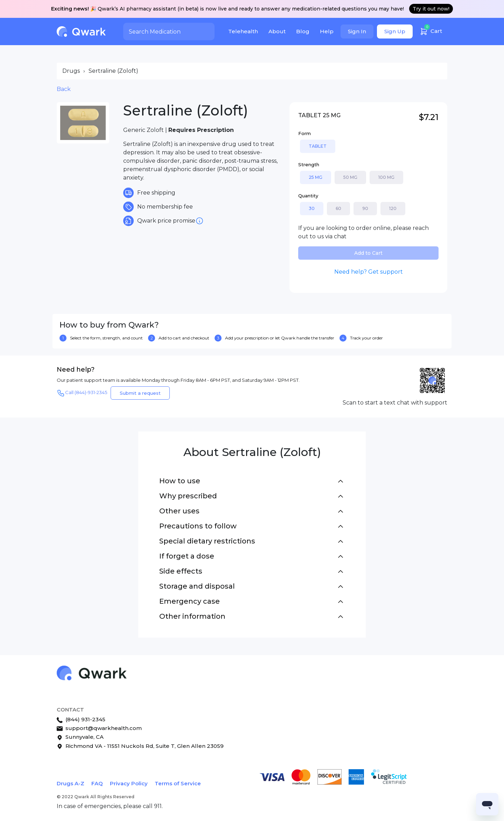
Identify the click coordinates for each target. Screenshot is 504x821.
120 (393, 208)
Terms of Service (178, 783)
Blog (303, 31)
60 (338, 208)
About (277, 31)
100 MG (386, 177)
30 (312, 208)
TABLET (318, 146)
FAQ (97, 783)
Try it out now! (431, 9)
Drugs (71, 71)
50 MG (350, 177)
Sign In (357, 31)
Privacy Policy (129, 783)
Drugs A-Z (71, 783)
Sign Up (395, 31)
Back (64, 89)
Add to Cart (368, 253)
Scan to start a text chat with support (395, 403)
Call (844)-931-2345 (82, 393)
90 (365, 208)
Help (327, 31)
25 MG (316, 177)
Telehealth (243, 31)
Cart (431, 30)
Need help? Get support (369, 272)
